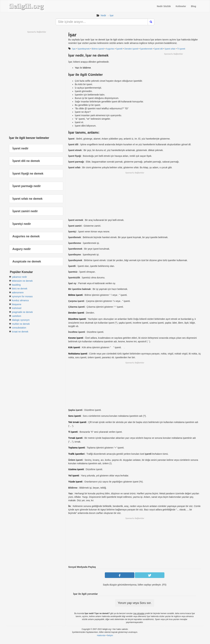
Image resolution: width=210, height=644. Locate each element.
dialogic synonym (21, 320)
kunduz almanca (20, 300)
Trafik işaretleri (76, 454)
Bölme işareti (98, 49)
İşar (112, 15)
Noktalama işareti (78, 354)
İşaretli (119, 49)
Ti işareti (181, 49)
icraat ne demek (20, 332)
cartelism (17, 316)
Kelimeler (181, 6)
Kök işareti (74, 347)
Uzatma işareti (76, 469)
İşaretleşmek (84, 49)
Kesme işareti (76, 338)
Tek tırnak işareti (77, 422)
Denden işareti (131, 49)
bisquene (17, 304)
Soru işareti (75, 416)
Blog (194, 6)
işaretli (148, 454)
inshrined (17, 308)
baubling (16, 285)
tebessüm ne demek (22, 281)
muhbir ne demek (21, 324)
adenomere (18, 293)
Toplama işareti (77, 448)
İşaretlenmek (146, 49)
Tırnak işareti (75, 438)
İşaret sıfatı (170, 49)
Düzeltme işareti (77, 319)
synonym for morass (22, 296)
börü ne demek (20, 289)
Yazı (77, 68)
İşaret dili (158, 49)
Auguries (110, 49)
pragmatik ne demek (22, 312)
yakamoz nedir (19, 277)
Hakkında (101, 635)
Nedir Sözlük (164, 6)
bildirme (87, 68)
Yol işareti (74, 476)
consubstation (19, 328)
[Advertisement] (173, 78)
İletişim (110, 635)
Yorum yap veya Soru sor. (135, 603)
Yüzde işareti (75, 482)
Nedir (103, 15)
